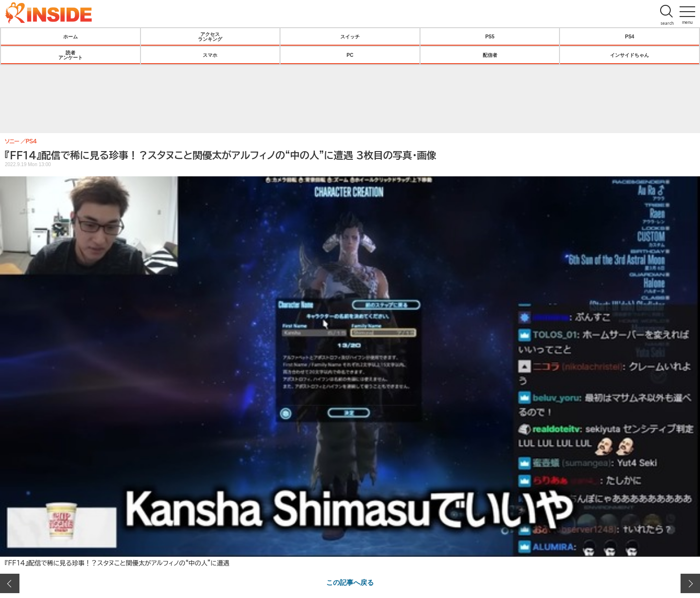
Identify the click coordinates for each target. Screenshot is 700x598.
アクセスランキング (210, 36)
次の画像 (690, 583)
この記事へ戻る (350, 582)
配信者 (490, 55)
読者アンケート (70, 55)
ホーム (70, 36)
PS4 (630, 36)
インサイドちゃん (630, 55)
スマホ (210, 55)
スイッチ (350, 36)
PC (350, 55)
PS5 (490, 36)
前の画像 (10, 583)
